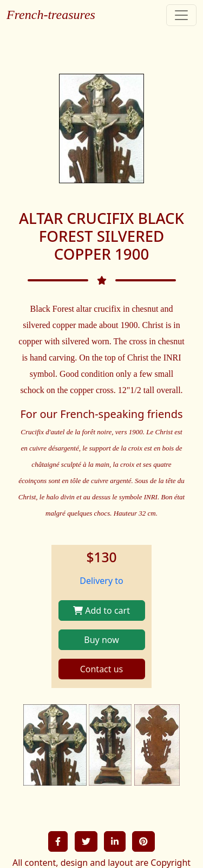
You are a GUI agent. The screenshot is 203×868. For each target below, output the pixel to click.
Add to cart (101, 610)
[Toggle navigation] (181, 15)
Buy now (101, 640)
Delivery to (101, 581)
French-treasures (51, 15)
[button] (58, 841)
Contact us (102, 669)
